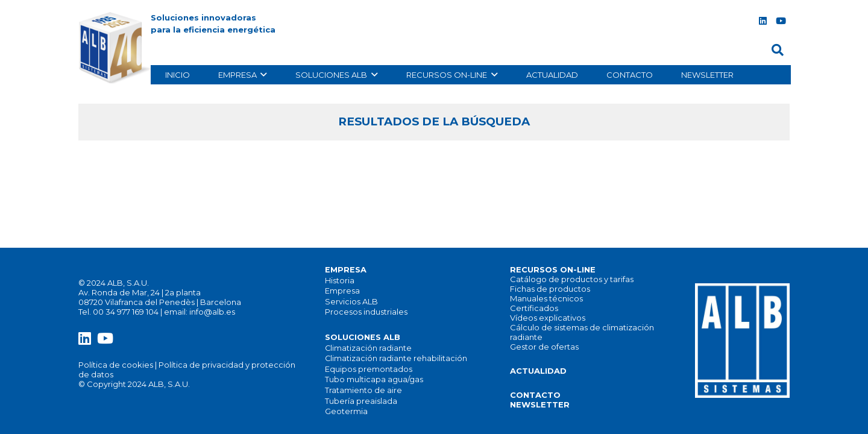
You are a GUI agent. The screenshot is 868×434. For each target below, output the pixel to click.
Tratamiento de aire (363, 390)
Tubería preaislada (361, 401)
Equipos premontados (369, 369)
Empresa (342, 291)
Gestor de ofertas (544, 347)
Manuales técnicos (546, 298)
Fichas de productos (550, 289)
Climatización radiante (368, 348)
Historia (340, 281)
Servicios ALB (351, 302)
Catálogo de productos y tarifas (572, 279)
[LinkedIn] (763, 21)
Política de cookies (116, 365)
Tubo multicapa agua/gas (374, 379)
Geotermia (346, 411)
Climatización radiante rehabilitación (396, 358)
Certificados (534, 308)
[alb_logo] (117, 48)
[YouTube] (781, 21)
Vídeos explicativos (548, 318)
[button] (778, 50)
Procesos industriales (366, 312)
